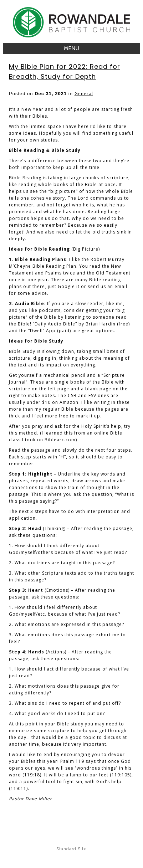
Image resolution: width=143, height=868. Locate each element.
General (84, 94)
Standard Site (71, 849)
